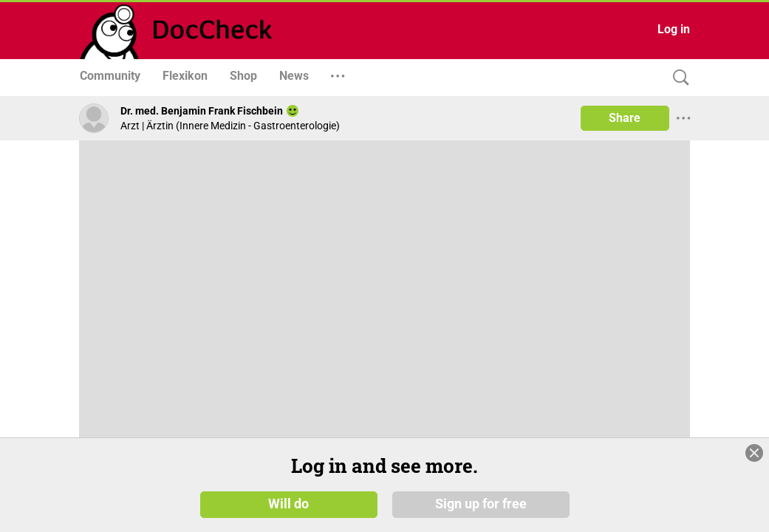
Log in (674, 29)
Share (625, 118)
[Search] (677, 78)
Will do (288, 509)
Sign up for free (481, 509)
